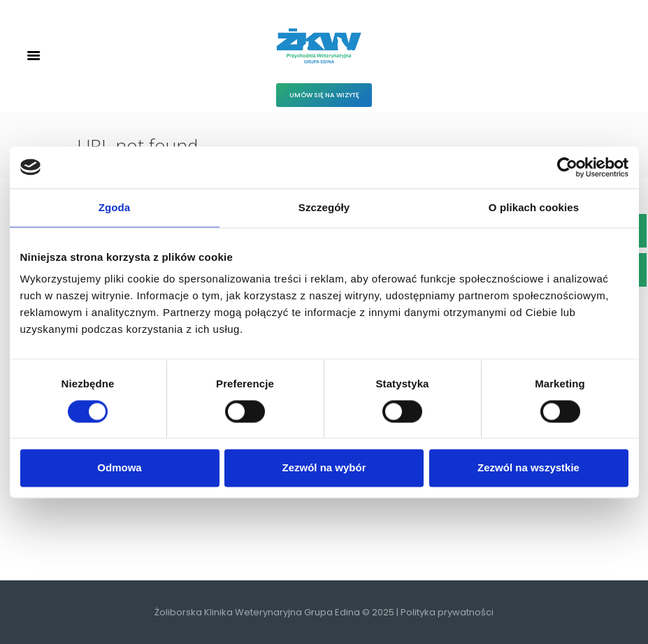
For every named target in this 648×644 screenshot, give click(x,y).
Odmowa (119, 468)
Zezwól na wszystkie (528, 468)
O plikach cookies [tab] (534, 207)
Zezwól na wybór (324, 468)
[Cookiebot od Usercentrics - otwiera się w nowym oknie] (567, 167)
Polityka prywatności (447, 612)
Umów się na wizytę (324, 95)
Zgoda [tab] (115, 207)
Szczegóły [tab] (324, 207)
